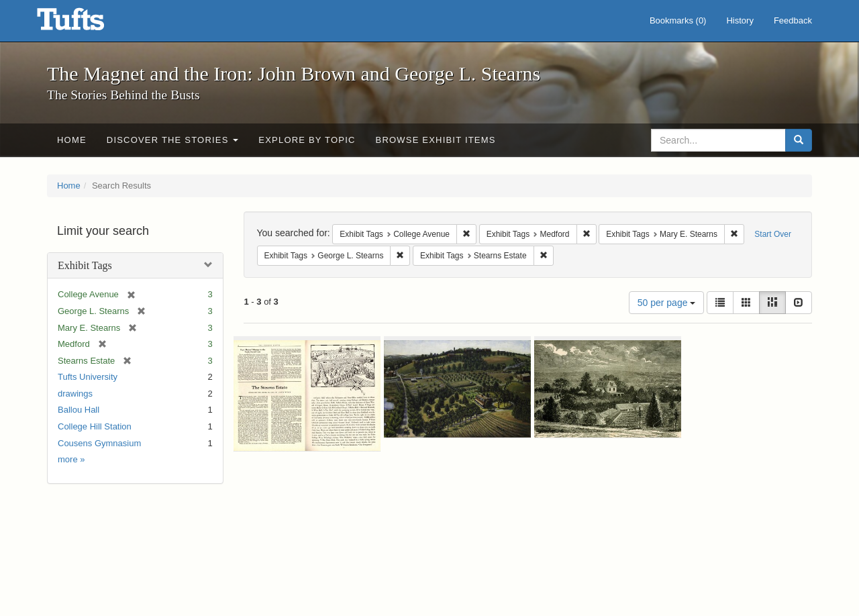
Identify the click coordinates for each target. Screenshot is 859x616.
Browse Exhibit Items (436, 140)
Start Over (773, 234)
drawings (75, 394)
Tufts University (88, 377)
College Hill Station (95, 426)
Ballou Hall (79, 410)
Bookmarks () (678, 20)
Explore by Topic (307, 140)
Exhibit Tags (85, 265)
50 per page (667, 303)
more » (71, 459)
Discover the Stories (173, 140)
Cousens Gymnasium (99, 443)
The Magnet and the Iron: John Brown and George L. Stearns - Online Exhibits (87, 23)
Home (72, 140)
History (740, 20)
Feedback (793, 20)
